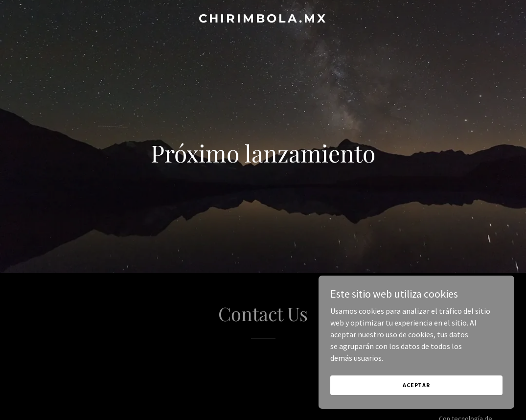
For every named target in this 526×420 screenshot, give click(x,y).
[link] (263, 20)
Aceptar (416, 385)
